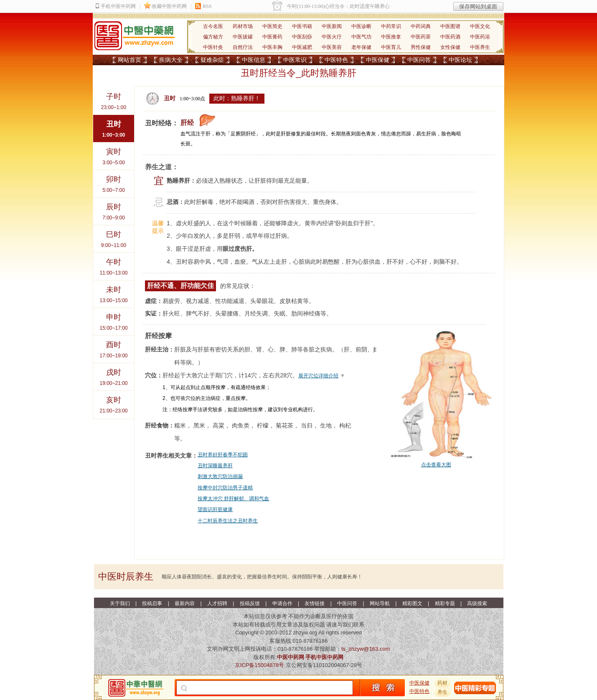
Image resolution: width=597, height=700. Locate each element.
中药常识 (391, 26)
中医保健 (378, 60)
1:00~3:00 (114, 126)
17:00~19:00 (114, 347)
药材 (442, 683)
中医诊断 (361, 26)
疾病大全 (171, 60)
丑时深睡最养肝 (215, 466)
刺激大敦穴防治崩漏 (220, 476)
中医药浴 (480, 37)
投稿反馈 (250, 603)
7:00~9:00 (114, 209)
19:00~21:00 (114, 375)
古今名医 (213, 26)
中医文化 (480, 26)
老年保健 (361, 47)
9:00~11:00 (114, 237)
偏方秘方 (213, 37)
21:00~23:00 (114, 402)
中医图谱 (450, 26)
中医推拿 (391, 37)
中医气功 (361, 37)
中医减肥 (302, 47)
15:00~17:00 (114, 319)
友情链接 (315, 603)
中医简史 (272, 26)
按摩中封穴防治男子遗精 (225, 488)
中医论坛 (460, 60)
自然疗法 (243, 47)
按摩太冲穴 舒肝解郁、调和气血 (233, 499)
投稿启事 (152, 603)
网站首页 (130, 60)
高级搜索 (477, 603)
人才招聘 (217, 603)
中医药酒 (450, 37)
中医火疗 (332, 37)
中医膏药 (272, 37)
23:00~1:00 (114, 99)
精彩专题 (445, 603)
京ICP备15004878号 (260, 665)
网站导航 (380, 603)
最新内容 (185, 603)
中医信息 (254, 60)
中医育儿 (391, 47)
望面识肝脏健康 (215, 509)
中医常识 (295, 60)
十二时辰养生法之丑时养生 (228, 521)
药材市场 (243, 26)
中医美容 (332, 47)
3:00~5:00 (114, 154)
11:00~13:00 (114, 264)
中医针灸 (213, 47)
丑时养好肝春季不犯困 (223, 455)
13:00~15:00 (114, 292)
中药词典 (421, 26)
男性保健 (421, 47)
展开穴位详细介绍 (318, 376)
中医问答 (419, 60)
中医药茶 (421, 37)
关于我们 (120, 603)
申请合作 (282, 603)
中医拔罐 (243, 37)
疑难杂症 (212, 60)
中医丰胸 (272, 47)
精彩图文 (412, 603)
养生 (442, 692)
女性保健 (450, 47)
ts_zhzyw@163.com (366, 649)
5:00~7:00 (114, 182)
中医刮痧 (302, 37)
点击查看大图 (436, 465)
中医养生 (480, 47)
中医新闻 (332, 26)
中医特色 (336, 60)
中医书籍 (302, 26)
